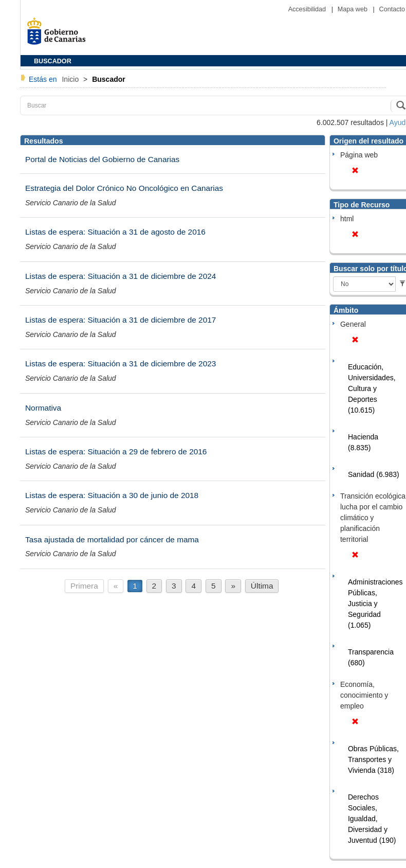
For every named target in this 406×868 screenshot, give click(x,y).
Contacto (392, 9)
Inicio (71, 79)
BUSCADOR (53, 61)
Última (262, 586)
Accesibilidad (308, 9)
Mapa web (354, 9)
